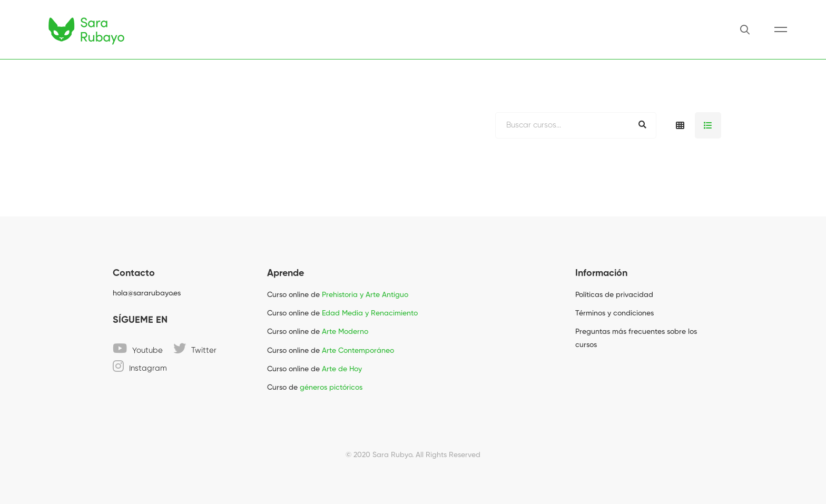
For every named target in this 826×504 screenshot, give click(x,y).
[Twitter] (195, 348)
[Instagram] (140, 366)
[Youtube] (138, 348)
